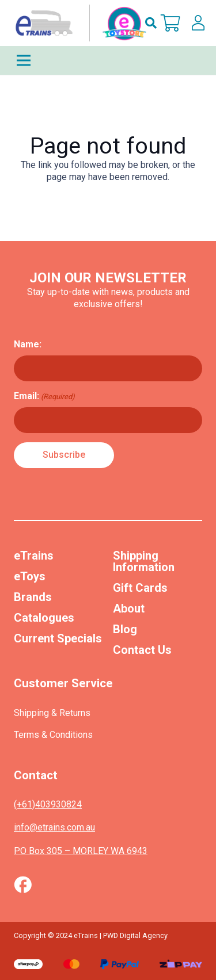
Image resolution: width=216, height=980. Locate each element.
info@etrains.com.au (54, 827)
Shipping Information (144, 561)
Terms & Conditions (53, 735)
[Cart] (170, 23)
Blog (125, 629)
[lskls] (198, 23)
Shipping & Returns (52, 713)
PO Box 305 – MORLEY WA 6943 (81, 851)
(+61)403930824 (48, 804)
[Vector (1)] (23, 885)
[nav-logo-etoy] (78, 23)
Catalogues (44, 618)
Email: (44, 396)
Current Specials (58, 638)
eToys (30, 576)
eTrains (34, 556)
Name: (28, 344)
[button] (151, 23)
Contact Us (142, 650)
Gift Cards (140, 588)
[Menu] (108, 60)
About (129, 608)
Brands (33, 597)
